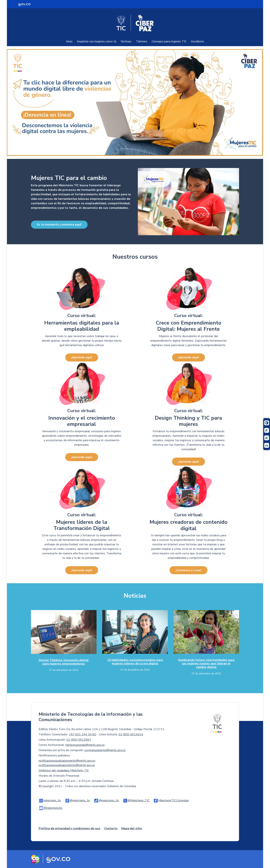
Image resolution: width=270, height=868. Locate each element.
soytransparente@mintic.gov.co (105, 750)
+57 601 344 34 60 (82, 734)
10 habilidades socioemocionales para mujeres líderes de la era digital (135, 662)
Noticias (126, 41)
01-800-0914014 (131, 734)
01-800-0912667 (79, 740)
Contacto (111, 828)
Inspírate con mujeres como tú (97, 41)
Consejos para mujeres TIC (169, 41)
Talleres (142, 41)
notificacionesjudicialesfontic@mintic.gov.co (67, 765)
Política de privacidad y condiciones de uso (69, 828)
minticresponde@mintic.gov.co (85, 745)
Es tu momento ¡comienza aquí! (59, 225)
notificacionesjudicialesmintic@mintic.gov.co (67, 761)
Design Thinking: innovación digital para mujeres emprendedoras (64, 662)
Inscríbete (198, 41)
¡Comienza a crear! (188, 570)
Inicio (69, 41)
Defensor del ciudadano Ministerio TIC (64, 770)
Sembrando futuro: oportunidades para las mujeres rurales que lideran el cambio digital (206, 664)
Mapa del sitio (132, 828)
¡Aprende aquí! (82, 357)
